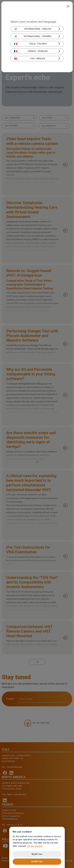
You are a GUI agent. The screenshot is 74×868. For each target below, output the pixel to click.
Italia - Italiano (30, 44)
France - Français (31, 51)
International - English (33, 29)
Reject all (37, 854)
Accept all (37, 862)
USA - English (30, 59)
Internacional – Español (33, 36)
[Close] (68, 6)
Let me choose (35, 846)
